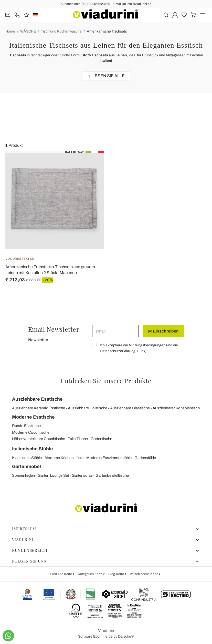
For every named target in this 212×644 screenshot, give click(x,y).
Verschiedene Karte (144, 574)
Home (10, 31)
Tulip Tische (78, 439)
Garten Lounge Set (53, 475)
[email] (115, 331)
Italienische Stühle (33, 449)
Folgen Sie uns (105, 561)
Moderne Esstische (33, 417)
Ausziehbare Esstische (37, 399)
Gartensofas (82, 475)
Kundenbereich (105, 550)
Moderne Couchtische (31, 432)
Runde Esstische (26, 426)
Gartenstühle (145, 458)
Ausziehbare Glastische (130, 408)
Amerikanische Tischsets (107, 31)
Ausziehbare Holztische (88, 408)
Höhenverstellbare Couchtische (39, 439)
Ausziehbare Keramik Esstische (39, 408)
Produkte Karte (61, 574)
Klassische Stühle (27, 458)
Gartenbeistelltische (112, 475)
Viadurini (105, 539)
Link (142, 351)
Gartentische (101, 439)
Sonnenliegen (23, 475)
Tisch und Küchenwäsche (61, 31)
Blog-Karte (116, 574)
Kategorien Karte (91, 574)
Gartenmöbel (27, 466)
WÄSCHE (28, 31)
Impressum (105, 529)
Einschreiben (163, 331)
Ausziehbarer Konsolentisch (176, 408)
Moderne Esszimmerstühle (109, 458)
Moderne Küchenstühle (64, 458)
